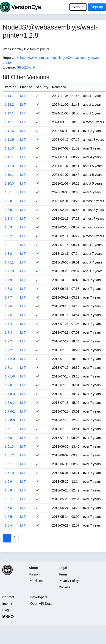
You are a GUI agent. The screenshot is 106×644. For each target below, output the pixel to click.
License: (9, 67)
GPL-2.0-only (26, 67)
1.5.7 (8, 499)
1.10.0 (9, 183)
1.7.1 (8, 368)
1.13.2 (9, 105)
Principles (36, 581)
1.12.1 (9, 122)
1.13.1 (9, 113)
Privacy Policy (69, 581)
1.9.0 (8, 201)
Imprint (7, 604)
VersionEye (26, 7)
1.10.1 (9, 175)
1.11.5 (9, 140)
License (26, 87)
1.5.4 (8, 525)
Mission (34, 574)
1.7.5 (8, 315)
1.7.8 (8, 289)
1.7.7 (8, 297)
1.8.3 (8, 227)
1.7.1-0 (10, 376)
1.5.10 (9, 473)
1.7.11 (9, 262)
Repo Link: (11, 58)
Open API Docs (41, 604)
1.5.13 (9, 446)
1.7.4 (8, 324)
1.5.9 (8, 482)
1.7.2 (8, 341)
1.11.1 (9, 157)
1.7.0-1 (10, 411)
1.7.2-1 (10, 350)
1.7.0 (8, 385)
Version (11, 87)
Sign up (97, 7)
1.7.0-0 (10, 420)
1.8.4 (8, 219)
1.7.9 (8, 280)
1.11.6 (9, 131)
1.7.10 (9, 271)
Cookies (65, 587)
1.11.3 (9, 148)
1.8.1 (8, 245)
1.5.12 (9, 455)
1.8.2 (8, 236)
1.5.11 (9, 464)
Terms (63, 574)
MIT (23, 96)
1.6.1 (8, 429)
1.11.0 (9, 166)
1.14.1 (9, 96)
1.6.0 (8, 438)
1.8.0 (8, 254)
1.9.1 (8, 192)
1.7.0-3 (10, 394)
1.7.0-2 (10, 403)
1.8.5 (8, 210)
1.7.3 (8, 332)
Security (42, 87)
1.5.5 (8, 517)
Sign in (78, 7)
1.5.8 (8, 490)
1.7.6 (8, 306)
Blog (6, 610)
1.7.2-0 (10, 359)
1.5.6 (8, 508)
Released (59, 87)
